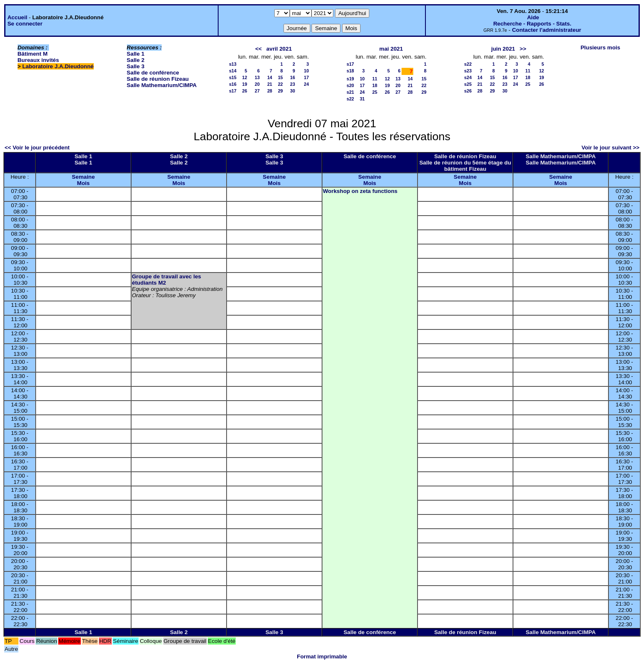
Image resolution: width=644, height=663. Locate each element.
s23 (468, 71)
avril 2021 (279, 49)
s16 (233, 84)
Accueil (17, 17)
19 (245, 84)
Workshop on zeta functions (360, 191)
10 (307, 71)
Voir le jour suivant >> (611, 148)
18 (375, 85)
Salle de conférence (153, 73)
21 (270, 84)
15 (281, 77)
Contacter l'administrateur (547, 30)
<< (258, 49)
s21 (350, 92)
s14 (233, 71)
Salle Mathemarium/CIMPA (162, 85)
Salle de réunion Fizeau (158, 79)
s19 (350, 79)
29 (281, 91)
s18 (350, 71)
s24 (468, 77)
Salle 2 (136, 60)
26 (245, 91)
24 (307, 84)
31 (362, 99)
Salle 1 (136, 54)
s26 (468, 91)
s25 (468, 84)
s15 (233, 77)
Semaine (84, 177)
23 (293, 84)
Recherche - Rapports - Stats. (532, 24)
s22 (350, 99)
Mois (83, 183)
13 (257, 77)
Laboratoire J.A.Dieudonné (58, 66)
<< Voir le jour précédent (37, 148)
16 (293, 77)
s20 (350, 85)
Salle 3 (136, 66)
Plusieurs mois (600, 48)
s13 (233, 64)
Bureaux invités (38, 60)
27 (257, 91)
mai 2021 (391, 49)
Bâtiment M (33, 54)
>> (523, 49)
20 (257, 84)
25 (375, 92)
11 (375, 79)
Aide (533, 17)
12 (245, 77)
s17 (233, 91)
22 (281, 84)
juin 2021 (503, 49)
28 (270, 91)
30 (293, 91)
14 (270, 77)
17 (307, 77)
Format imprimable (322, 657)
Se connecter (25, 24)
